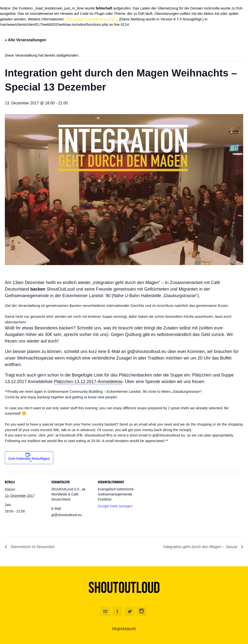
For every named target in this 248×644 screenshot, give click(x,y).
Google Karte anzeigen (115, 506)
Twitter (130, 611)
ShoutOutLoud (124, 588)
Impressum (124, 628)
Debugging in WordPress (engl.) (91, 19)
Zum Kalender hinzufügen (29, 459)
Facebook (117, 611)
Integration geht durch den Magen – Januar (201, 547)
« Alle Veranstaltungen (26, 40)
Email (105, 611)
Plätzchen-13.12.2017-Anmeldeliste (88, 382)
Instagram (142, 611)
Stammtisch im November (32, 547)
